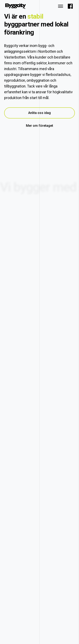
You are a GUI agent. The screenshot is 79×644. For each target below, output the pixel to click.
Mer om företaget (39, 126)
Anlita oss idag (39, 113)
